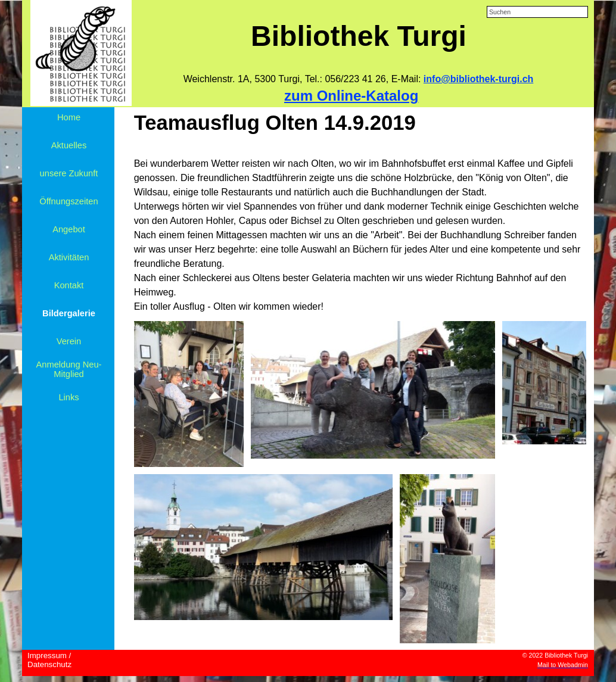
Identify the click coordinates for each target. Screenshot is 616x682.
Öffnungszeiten (69, 201)
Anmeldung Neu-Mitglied (69, 369)
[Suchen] (537, 12)
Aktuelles (69, 145)
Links (69, 397)
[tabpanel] (358, 79)
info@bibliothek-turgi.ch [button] (478, 79)
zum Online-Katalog (351, 96)
